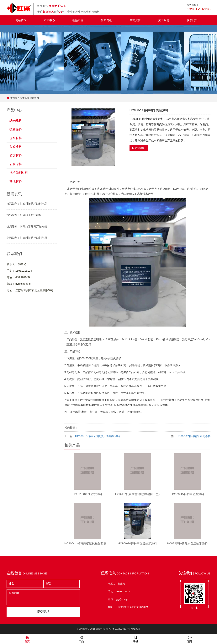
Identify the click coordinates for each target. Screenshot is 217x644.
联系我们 (192, 20)
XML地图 (135, 630)
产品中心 (49, 20)
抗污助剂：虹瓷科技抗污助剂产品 (27, 204)
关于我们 (164, 20)
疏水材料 (16, 138)
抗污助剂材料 (19, 173)
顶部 (190, 639)
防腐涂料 (16, 164)
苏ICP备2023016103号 (118, 630)
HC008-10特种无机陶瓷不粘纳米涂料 (98, 436)
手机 (136, 639)
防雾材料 (16, 155)
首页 (13, 98)
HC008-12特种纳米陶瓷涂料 (193, 436)
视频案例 (78, 20)
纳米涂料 (34, 98)
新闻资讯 (106, 20)
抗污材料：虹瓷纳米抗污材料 (24, 215)
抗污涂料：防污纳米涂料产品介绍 (27, 226)
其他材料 (16, 181)
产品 (81, 639)
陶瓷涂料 (16, 147)
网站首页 (21, 20)
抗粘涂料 (16, 129)
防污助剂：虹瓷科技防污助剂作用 (27, 238)
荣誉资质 (135, 20)
